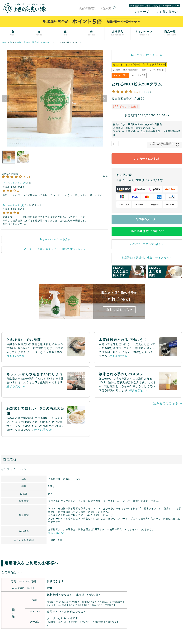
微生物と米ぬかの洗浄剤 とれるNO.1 (34, 42)
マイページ (139, 12)
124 (147, 92)
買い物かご (168, 12)
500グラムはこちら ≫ (147, 55)
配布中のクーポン (147, 219)
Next (104, 99)
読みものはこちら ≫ (168, 403)
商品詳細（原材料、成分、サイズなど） (147, 258)
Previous (5, 99)
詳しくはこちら (57, 533)
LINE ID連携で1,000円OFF (147, 231)
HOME (4, 42)
